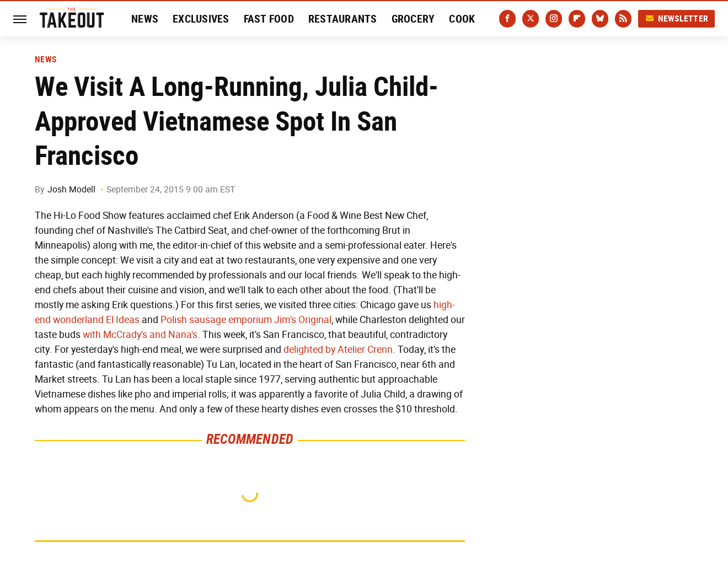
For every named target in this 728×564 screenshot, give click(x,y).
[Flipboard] (577, 19)
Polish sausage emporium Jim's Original (246, 320)
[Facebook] (507, 19)
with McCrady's (115, 335)
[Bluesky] (600, 19)
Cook (462, 19)
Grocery (413, 19)
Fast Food (269, 19)
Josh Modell (71, 189)
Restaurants (343, 19)
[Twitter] (531, 19)
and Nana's (173, 335)
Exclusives (201, 19)
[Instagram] (554, 19)
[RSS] (623, 19)
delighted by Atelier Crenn (338, 350)
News (145, 19)
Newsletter (677, 18)
